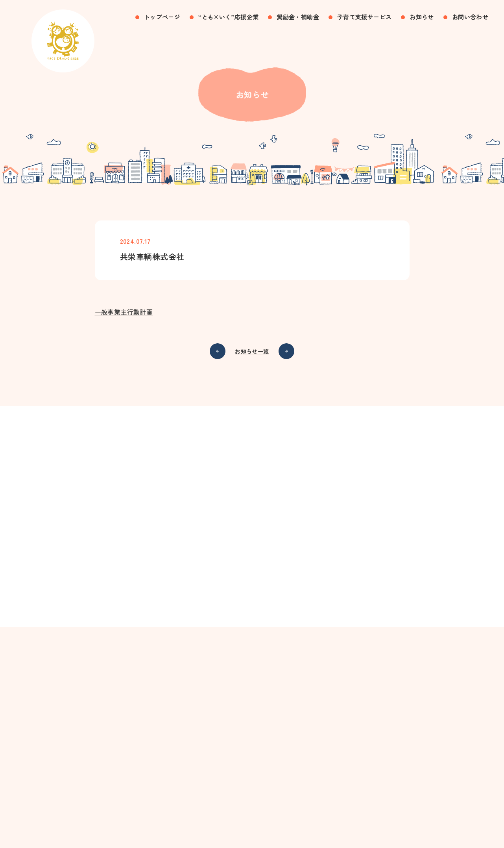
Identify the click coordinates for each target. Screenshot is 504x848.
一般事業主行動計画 (124, 312)
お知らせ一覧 (252, 352)
